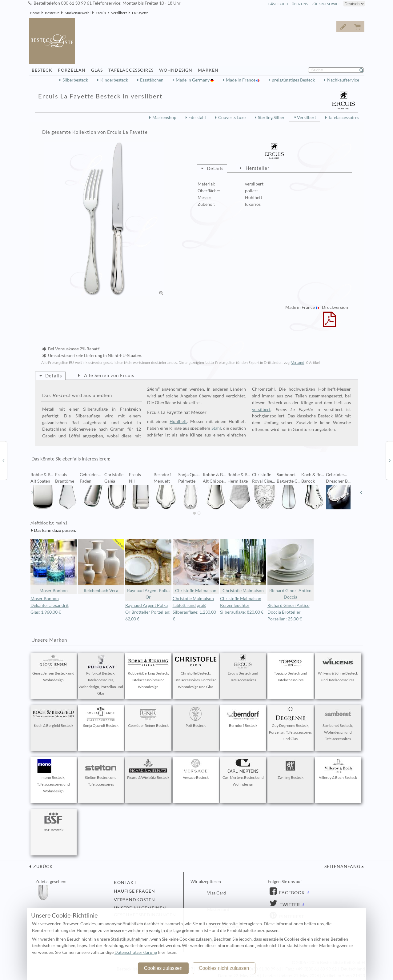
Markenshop (164, 118)
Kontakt (125, 882)
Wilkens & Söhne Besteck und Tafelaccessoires (338, 668)
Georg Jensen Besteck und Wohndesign (53, 668)
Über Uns (300, 4)
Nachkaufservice (343, 80)
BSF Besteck (54, 822)
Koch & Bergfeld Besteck (54, 717)
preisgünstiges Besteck (293, 80)
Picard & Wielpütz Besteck (148, 769)
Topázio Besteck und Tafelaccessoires (291, 668)
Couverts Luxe (232, 118)
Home (35, 13)
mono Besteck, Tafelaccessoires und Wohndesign (54, 776)
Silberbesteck (75, 80)
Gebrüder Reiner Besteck (148, 717)
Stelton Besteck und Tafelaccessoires (101, 773)
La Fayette (140, 13)
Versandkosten (134, 900)
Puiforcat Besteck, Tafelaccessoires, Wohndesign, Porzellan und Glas (101, 675)
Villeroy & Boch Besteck (338, 769)
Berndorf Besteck (243, 717)
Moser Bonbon (54, 566)
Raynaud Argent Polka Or (148, 570)
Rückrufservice (326, 4)
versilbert (261, 409)
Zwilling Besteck (291, 769)
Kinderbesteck (114, 80)
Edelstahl (197, 118)
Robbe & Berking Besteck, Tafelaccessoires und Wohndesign (148, 672)
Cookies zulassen (163, 968)
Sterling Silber (271, 118)
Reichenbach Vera (101, 566)
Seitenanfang (342, 866)
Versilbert (119, 13)
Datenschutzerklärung (136, 952)
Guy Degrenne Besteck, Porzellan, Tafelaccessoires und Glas (290, 724)
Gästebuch (278, 4)
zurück (42, 866)
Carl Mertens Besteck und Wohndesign (243, 773)
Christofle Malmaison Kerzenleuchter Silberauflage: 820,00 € (242, 605)
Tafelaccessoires (344, 118)
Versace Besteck (196, 769)
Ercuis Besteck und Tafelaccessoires (243, 668)
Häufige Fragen (134, 891)
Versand (298, 363)
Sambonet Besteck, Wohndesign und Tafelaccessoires (338, 724)
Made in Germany (193, 80)
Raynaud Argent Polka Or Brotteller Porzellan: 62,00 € (148, 612)
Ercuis (101, 13)
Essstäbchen (152, 80)
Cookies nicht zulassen (224, 968)
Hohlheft (178, 421)
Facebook (291, 893)
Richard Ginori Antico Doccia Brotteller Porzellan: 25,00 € (289, 612)
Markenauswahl (78, 13)
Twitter (289, 905)
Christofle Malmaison (196, 566)
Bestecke (52, 13)
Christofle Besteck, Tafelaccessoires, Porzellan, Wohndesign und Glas (196, 672)
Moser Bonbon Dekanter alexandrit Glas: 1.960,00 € (50, 605)
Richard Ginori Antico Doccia (291, 570)
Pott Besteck (196, 717)
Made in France (241, 80)
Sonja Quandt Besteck (101, 717)
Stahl (216, 428)
